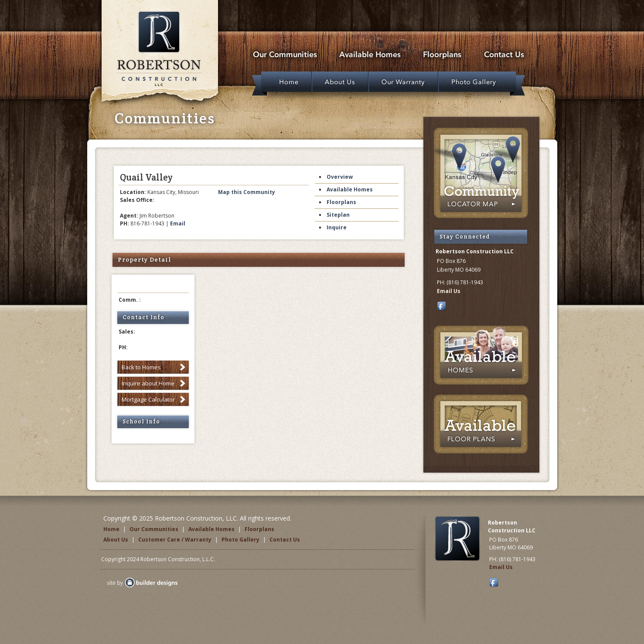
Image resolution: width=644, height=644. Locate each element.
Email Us (449, 291)
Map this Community (247, 192)
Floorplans (341, 202)
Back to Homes (141, 367)
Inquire (337, 227)
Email (178, 223)
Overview (340, 177)
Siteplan (338, 215)
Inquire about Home (148, 383)
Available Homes (350, 189)
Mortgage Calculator (148, 399)
